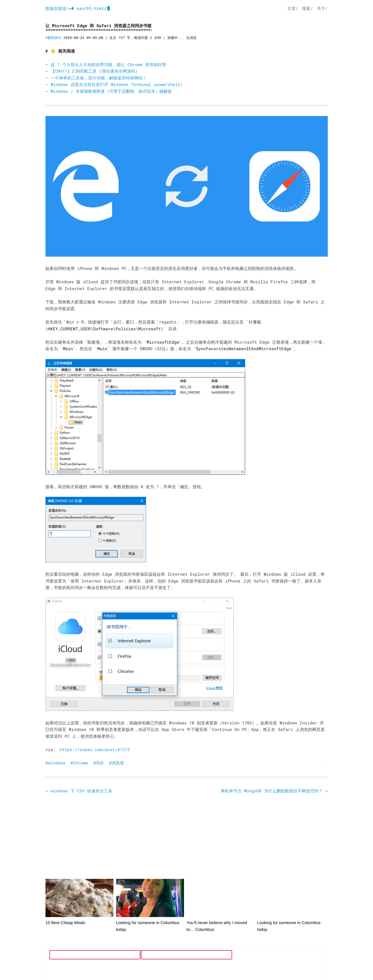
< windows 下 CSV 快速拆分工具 (79, 791)
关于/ (322, 8)
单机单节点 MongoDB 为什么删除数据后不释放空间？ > (274, 791)
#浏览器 (117, 763)
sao (80, 8)
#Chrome (79, 763)
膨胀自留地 (56, 8)
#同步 (99, 763)
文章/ (293, 8)
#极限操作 (53, 38)
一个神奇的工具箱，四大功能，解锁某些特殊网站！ (99, 78)
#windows (56, 763)
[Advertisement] (187, 838)
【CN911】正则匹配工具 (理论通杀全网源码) (94, 71)
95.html (95, 8)
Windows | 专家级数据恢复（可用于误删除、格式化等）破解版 (111, 91)
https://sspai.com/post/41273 (95, 750)
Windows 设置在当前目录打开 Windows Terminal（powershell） (118, 85)
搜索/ (307, 8)
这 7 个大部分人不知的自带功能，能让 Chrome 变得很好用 (108, 65)
